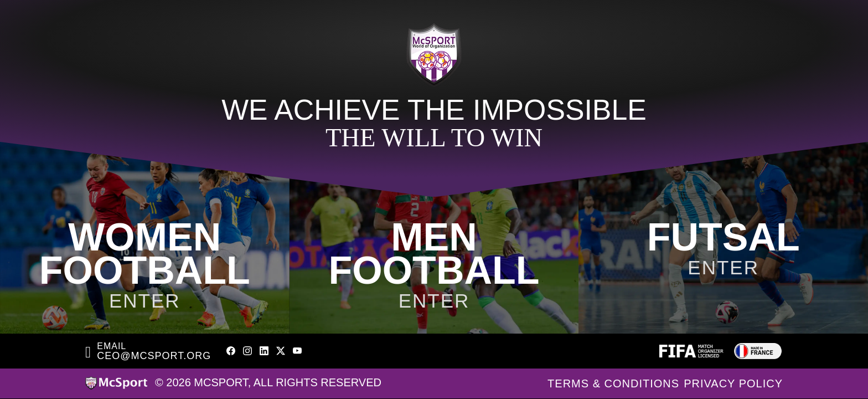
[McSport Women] (145, 233)
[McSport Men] (434, 233)
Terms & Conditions (613, 383)
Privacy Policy (733, 383)
